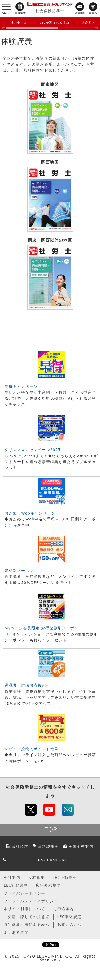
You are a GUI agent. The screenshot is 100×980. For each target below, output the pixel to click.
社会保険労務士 (50, 11)
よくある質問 (16, 932)
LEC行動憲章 (65, 877)
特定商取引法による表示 (27, 924)
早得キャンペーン (21, 386)
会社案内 (12, 877)
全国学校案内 (81, 846)
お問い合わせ (70, 924)
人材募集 (36, 877)
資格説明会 (48, 846)
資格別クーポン (19, 570)
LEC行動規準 (16, 885)
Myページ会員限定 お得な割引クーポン (42, 628)
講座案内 (88, 23)
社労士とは (19, 23)
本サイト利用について (25, 909)
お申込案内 (63, 909)
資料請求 (20, 846)
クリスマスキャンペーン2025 (33, 450)
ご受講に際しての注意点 (27, 917)
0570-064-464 (53, 860)
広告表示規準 (48, 885)
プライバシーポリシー (25, 893)
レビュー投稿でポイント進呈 (32, 749)
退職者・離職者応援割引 (27, 685)
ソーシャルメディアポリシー (31, 901)
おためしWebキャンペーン (30, 513)
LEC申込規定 (69, 917)
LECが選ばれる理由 (54, 23)
